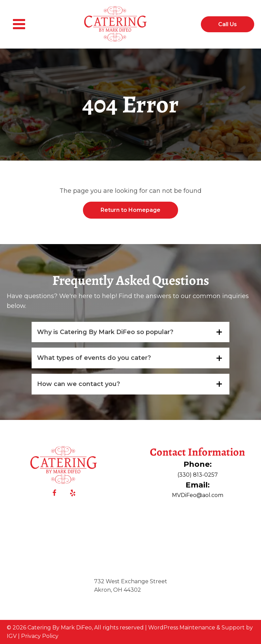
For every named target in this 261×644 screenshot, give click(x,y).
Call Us (228, 24)
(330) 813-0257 (198, 475)
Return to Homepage (130, 210)
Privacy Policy (40, 636)
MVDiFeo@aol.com (198, 495)
